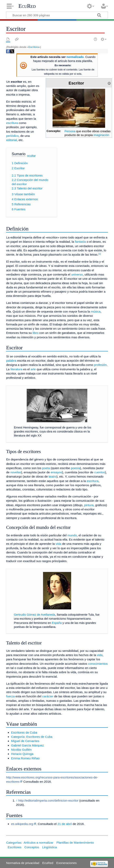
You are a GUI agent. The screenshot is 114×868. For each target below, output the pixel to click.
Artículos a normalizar (39, 843)
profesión (100, 365)
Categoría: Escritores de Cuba (32, 737)
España (57, 623)
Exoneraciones (66, 863)
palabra (11, 361)
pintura (89, 505)
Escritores (15, 847)
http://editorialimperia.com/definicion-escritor (48, 800)
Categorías (14, 843)
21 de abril (65, 824)
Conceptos (32, 847)
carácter (48, 696)
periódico (12, 136)
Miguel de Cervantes (25, 741)
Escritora (34, 47)
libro (35, 333)
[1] (100, 254)
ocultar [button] (31, 156)
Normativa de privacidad (23, 863)
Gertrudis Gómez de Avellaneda (35, 615)
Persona (70, 131)
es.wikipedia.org (22, 824)
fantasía (80, 242)
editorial (11, 140)
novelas (16, 472)
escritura (12, 123)
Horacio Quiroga (22, 754)
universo (77, 274)
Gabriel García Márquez (27, 745)
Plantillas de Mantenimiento (75, 843)
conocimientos (98, 664)
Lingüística (49, 847)
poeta (46, 468)
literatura (16, 369)
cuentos (100, 472)
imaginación (101, 135)
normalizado (75, 57)
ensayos (56, 472)
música (96, 311)
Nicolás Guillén (21, 750)
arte (33, 369)
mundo (72, 535)
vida (58, 544)
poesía (75, 468)
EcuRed (27, 6)
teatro (53, 476)
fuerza (10, 696)
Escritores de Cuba (24, 732)
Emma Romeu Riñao (25, 758)
